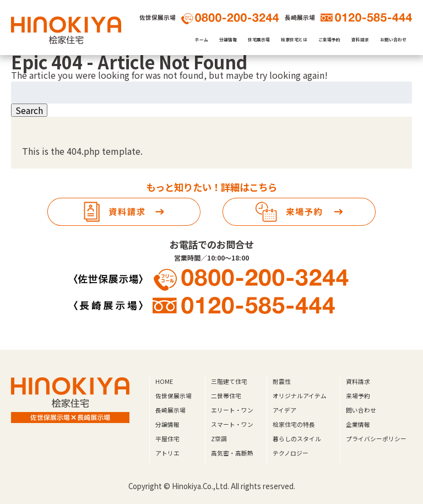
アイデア (284, 410)
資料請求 (360, 39)
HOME (164, 381)
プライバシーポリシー (376, 439)
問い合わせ (361, 410)
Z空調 (219, 439)
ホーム (202, 39)
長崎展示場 (170, 410)
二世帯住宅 (226, 396)
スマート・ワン (232, 424)
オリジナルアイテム (300, 396)
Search (29, 110)
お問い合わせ (393, 39)
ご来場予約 (329, 39)
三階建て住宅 (229, 381)
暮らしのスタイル (297, 439)
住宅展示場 (259, 39)
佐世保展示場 (173, 396)
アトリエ (167, 453)
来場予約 (358, 396)
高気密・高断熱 (232, 453)
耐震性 (282, 381)
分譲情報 (228, 39)
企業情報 (358, 424)
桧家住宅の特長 (294, 424)
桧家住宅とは (294, 39)
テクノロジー (291, 453)
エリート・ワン (232, 410)
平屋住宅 (167, 439)
